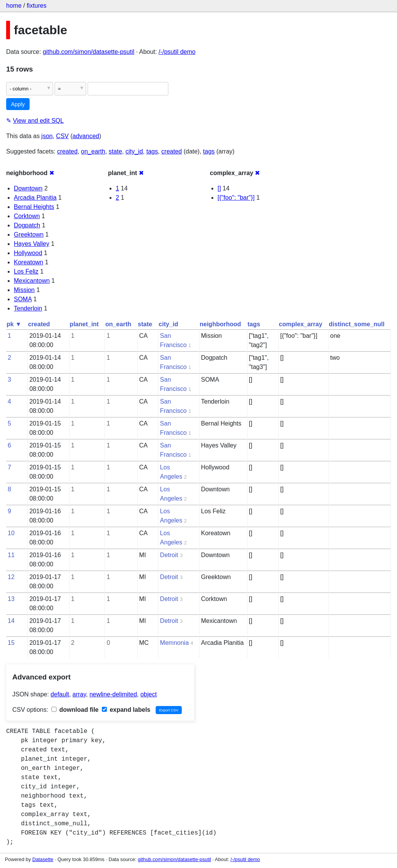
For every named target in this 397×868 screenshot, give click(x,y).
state (115, 151)
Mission (24, 290)
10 (11, 533)
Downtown (28, 188)
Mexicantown (32, 281)
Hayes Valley (32, 244)
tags (152, 151)
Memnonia (174, 643)
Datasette (43, 859)
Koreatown (29, 262)
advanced (86, 136)
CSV (62, 136)
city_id (134, 151)
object (149, 694)
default (60, 694)
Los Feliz (26, 271)
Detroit (169, 555)
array (79, 694)
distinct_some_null (357, 324)
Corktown (27, 216)
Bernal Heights (34, 207)
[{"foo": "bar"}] (236, 198)
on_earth (93, 151)
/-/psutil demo (177, 52)
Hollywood (28, 253)
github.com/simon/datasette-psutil (88, 52)
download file (75, 710)
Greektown (29, 235)
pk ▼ (14, 324)
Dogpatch (27, 225)
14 (11, 621)
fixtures (37, 6)
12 (11, 577)
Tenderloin (28, 308)
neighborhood (221, 324)
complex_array (301, 324)
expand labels (126, 710)
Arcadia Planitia (35, 198)
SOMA (23, 299)
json (47, 136)
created (67, 151)
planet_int (84, 324)
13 (11, 599)
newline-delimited (113, 694)
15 (11, 643)
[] (219, 188)
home (14, 6)
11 (11, 555)
